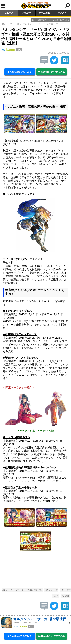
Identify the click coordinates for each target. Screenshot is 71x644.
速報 (66, 596)
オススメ (62, 13)
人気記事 (27, 13)
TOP (4, 24)
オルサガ (51, 590)
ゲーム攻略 (44, 13)
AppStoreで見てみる (20, 72)
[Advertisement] (35, 571)
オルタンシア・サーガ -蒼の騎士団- (41, 24)
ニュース (9, 13)
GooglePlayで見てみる (51, 72)
